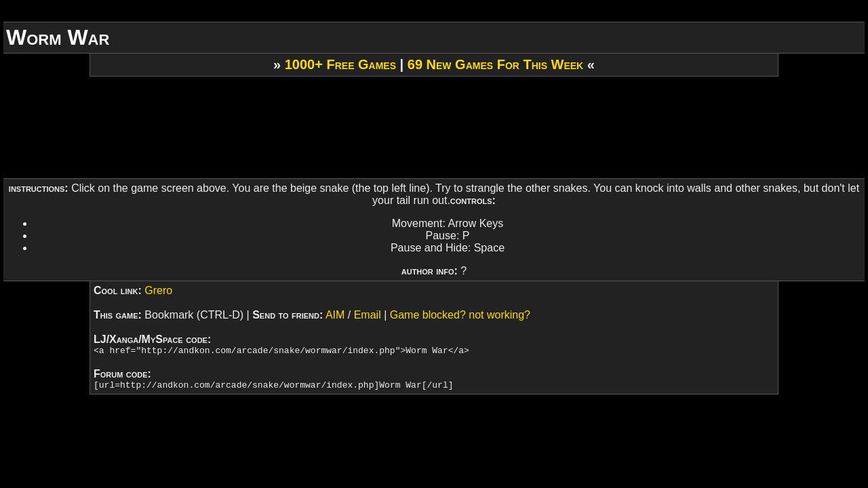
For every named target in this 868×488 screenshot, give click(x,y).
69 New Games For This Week (495, 64)
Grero (158, 290)
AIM (335, 315)
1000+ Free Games (340, 64)
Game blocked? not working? (460, 315)
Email (368, 315)
